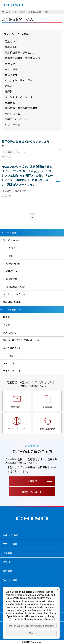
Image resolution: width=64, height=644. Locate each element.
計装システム (12, 114)
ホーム (5, 12)
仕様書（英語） (14, 263)
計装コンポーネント (16, 119)
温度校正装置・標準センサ (20, 52)
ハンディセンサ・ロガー (19, 80)
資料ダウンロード (12, 240)
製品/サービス (11, 535)
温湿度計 (10, 64)
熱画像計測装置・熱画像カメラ (22, 58)
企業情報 (8, 553)
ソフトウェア (12, 125)
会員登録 (32, 481)
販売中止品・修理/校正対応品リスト (21, 340)
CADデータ (12, 271)
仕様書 (10, 256)
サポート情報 (18, 12)
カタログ (11, 248)
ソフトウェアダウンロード (16, 294)
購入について (10, 333)
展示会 (6, 317)
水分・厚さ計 (12, 69)
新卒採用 (8, 571)
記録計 (9, 91)
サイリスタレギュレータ (19, 97)
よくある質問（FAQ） (39, 12)
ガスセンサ (11, 75)
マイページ (9, 363)
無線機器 (10, 103)
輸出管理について (12, 348)
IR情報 (6, 562)
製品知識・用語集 (12, 302)
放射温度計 (11, 47)
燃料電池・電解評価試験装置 (21, 108)
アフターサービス (12, 371)
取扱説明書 (12, 279)
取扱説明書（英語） (16, 287)
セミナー (8, 325)
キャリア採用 (10, 580)
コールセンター (11, 356)
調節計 (9, 86)
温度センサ (11, 41)
